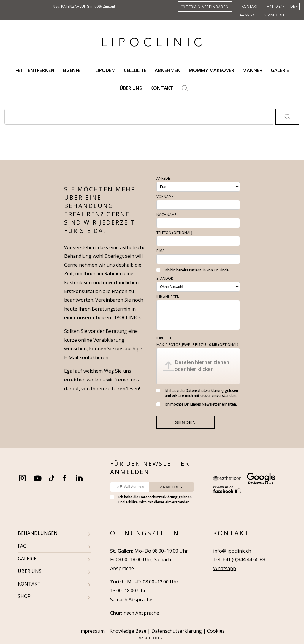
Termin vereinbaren (207, 7)
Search (185, 88)
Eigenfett (75, 70)
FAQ (22, 546)
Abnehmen (168, 70)
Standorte (274, 15)
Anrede (163, 178)
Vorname (165, 197)
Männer (252, 70)
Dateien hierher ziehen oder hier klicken (202, 365)
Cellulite (135, 70)
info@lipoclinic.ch (232, 551)
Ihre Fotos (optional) (197, 341)
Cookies (216, 631)
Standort (166, 278)
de (293, 6)
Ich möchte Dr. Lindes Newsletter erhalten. (197, 404)
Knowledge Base (128, 631)
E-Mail (162, 251)
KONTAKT (29, 584)
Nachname (166, 215)
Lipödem (105, 70)
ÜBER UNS (30, 571)
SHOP (24, 596)
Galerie (280, 70)
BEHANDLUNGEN (38, 533)
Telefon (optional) (174, 233)
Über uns (131, 88)
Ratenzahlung (75, 6)
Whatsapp (225, 568)
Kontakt (250, 6)
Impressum (92, 631)
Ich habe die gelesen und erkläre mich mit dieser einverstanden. (197, 393)
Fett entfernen (35, 70)
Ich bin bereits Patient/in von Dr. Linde (193, 270)
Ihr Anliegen (168, 297)
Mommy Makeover (212, 70)
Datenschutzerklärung (205, 391)
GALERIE (27, 559)
